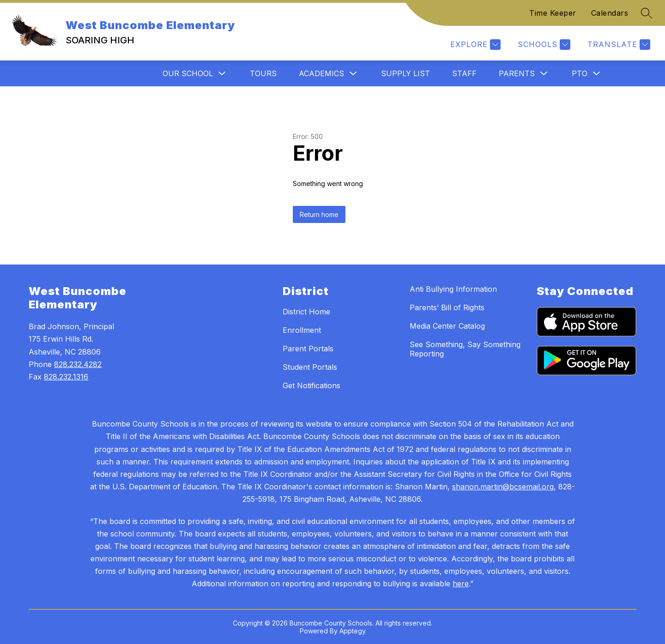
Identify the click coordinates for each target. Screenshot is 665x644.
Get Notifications (311, 385)
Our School (188, 73)
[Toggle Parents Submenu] (544, 74)
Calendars (610, 13)
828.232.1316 (66, 377)
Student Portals (310, 367)
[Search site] (647, 13)
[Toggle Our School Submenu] (222, 74)
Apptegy (353, 631)
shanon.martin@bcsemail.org (503, 487)
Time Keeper (553, 13)
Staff (464, 73)
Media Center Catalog (447, 326)
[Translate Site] (618, 45)
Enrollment (302, 330)
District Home (306, 312)
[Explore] (474, 45)
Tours (263, 73)
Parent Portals (308, 349)
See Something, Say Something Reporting (465, 349)
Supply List (405, 73)
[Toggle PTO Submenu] (597, 74)
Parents (517, 73)
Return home (319, 214)
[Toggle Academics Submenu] (353, 74)
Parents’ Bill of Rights (447, 307)
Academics (321, 73)
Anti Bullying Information (453, 289)
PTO (580, 73)
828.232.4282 (78, 364)
